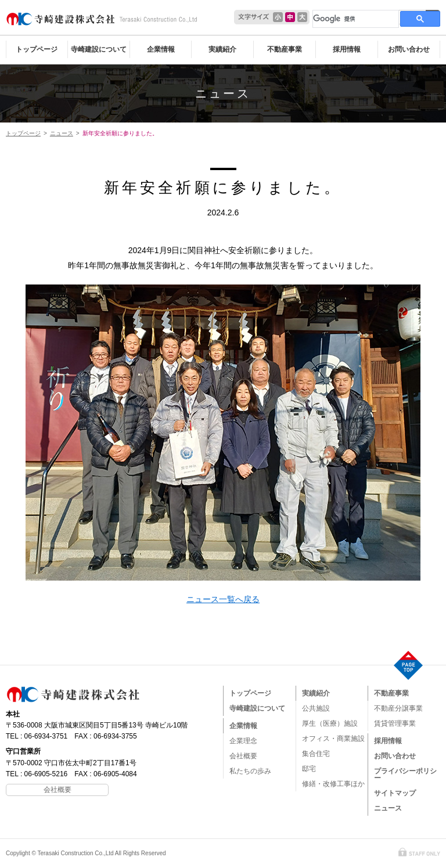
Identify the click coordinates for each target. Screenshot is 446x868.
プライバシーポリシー (405, 775)
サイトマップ (395, 793)
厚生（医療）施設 (330, 723)
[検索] (355, 19)
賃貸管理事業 (395, 723)
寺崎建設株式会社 (101, 19)
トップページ (37, 49)
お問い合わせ (409, 49)
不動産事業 (285, 49)
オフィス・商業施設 (333, 739)
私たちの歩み (250, 771)
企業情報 (161, 49)
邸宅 (309, 769)
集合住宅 (316, 754)
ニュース (223, 93)
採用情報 (347, 49)
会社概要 (243, 756)
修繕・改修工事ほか (333, 784)
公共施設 (316, 708)
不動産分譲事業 (398, 708)
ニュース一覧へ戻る (223, 599)
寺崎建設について (99, 49)
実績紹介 (222, 49)
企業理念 (243, 741)
